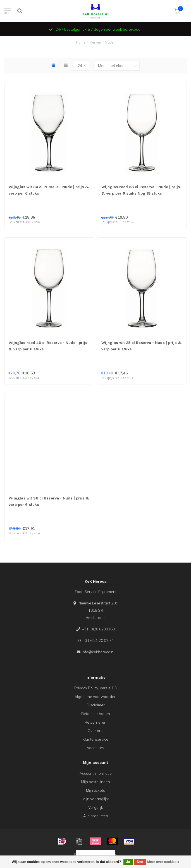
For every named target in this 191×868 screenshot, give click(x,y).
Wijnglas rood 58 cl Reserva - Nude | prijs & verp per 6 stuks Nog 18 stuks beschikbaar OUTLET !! (141, 193)
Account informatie (96, 773)
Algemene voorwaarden (95, 697)
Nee (140, 862)
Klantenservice (95, 739)
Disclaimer (96, 705)
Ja (128, 862)
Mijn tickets (95, 790)
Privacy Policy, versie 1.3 (95, 688)
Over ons (95, 731)
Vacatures (95, 748)
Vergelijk (96, 807)
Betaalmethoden (96, 714)
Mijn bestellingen (95, 782)
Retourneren (95, 722)
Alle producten (96, 816)
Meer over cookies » (163, 862)
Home (81, 42)
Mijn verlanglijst (96, 799)
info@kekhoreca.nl (98, 652)
